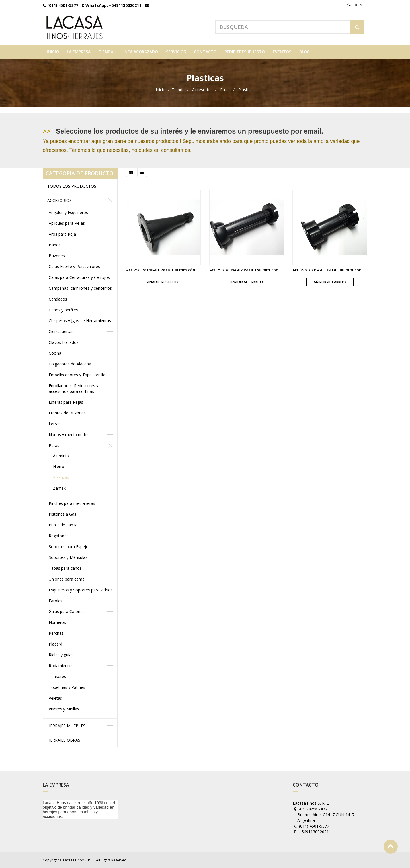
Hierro (59, 466)
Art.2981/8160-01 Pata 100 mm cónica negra (170, 270)
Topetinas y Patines (67, 687)
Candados (58, 299)
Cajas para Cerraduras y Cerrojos (79, 277)
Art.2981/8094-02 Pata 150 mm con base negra (256, 270)
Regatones (59, 536)
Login (355, 5)
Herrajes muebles (66, 726)
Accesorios (202, 90)
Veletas (55, 698)
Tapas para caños (65, 568)
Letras (55, 424)
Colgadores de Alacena (70, 364)
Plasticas (246, 90)
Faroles (56, 601)
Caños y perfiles (63, 310)
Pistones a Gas (62, 514)
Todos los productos (72, 186)
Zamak (59, 488)
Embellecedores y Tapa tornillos (78, 375)
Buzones (57, 256)
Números (57, 622)
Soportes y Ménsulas (68, 557)
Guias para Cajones (67, 611)
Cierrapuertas (61, 331)
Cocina (55, 353)
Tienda (178, 90)
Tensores (57, 676)
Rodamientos (61, 666)
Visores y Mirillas (64, 709)
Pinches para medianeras (72, 503)
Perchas (56, 633)
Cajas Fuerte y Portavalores (74, 266)
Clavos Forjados (64, 342)
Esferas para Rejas (66, 402)
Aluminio (61, 456)
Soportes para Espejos (70, 547)
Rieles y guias (61, 655)
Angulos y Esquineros (68, 212)
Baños (55, 245)
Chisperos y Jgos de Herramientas (80, 321)
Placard (56, 644)
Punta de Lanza (63, 525)
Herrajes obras (64, 740)
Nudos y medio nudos (69, 435)
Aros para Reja (62, 234)
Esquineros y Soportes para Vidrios (81, 590)
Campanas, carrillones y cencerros (80, 288)
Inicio (161, 90)
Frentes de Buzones (67, 413)
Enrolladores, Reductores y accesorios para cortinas (73, 388)
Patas (225, 90)
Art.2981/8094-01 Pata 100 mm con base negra (339, 270)
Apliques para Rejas (67, 223)
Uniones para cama (67, 579)
